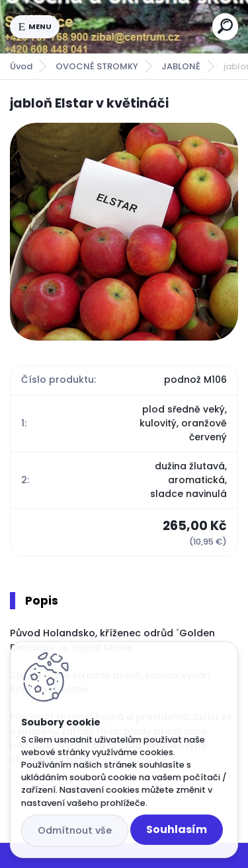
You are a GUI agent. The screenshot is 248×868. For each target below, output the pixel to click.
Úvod (21, 66)
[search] (225, 26)
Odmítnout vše (75, 830)
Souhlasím (177, 829)
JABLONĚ (181, 66)
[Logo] (136, 26)
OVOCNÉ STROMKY (97, 66)
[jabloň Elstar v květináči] (124, 232)
